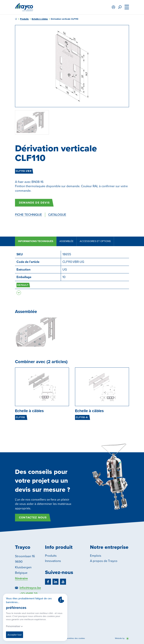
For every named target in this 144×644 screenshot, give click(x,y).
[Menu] (127, 7)
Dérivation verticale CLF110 (64, 19)
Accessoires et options (95, 241)
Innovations (53, 561)
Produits (24, 19)
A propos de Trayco (104, 561)
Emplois (96, 556)
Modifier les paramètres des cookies (69, 638)
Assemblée (66, 241)
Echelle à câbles (40, 19)
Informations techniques (36, 241)
